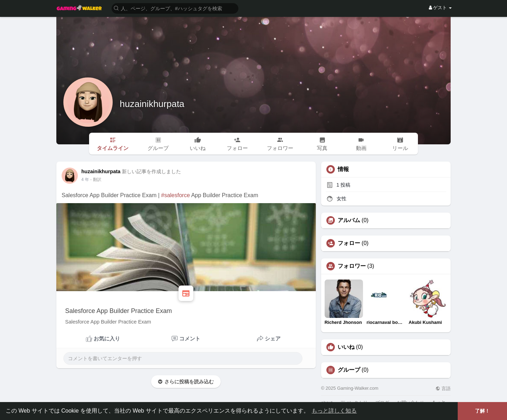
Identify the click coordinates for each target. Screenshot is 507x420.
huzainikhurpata (152, 104)
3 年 (85, 180)
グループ (349, 370)
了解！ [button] (482, 411)
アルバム (349, 220)
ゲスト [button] (440, 8)
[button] (175, 8)
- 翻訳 (96, 180)
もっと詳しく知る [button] (334, 411)
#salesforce (176, 195)
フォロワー (352, 266)
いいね (346, 347)
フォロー (349, 243)
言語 (443, 388)
